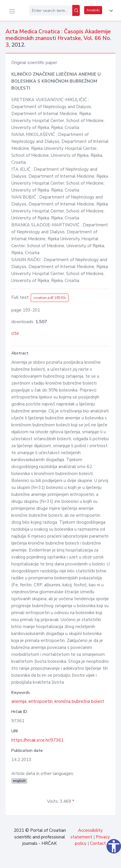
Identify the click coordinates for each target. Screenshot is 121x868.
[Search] (76, 10)
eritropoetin (40, 701)
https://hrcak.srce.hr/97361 (37, 740)
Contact (98, 843)
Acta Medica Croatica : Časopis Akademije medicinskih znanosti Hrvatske (58, 35)
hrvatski (93, 10)
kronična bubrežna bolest (79, 701)
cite (15, 333)
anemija (19, 701)
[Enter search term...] (51, 10)
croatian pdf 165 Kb (50, 298)
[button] (110, 11)
